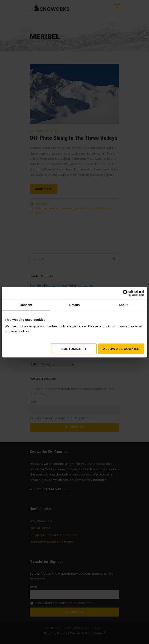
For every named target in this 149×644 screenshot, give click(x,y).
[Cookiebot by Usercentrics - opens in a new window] (126, 293)
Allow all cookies (121, 349)
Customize (74, 349)
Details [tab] (74, 305)
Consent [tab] (26, 305)
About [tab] (123, 305)
